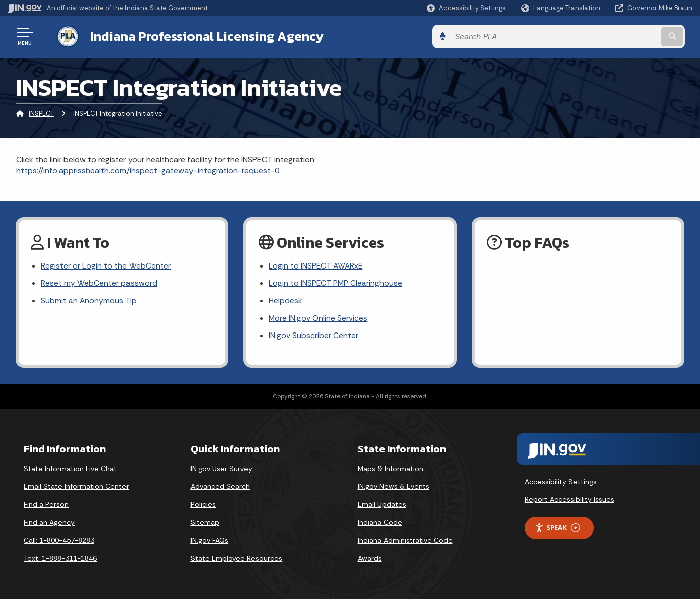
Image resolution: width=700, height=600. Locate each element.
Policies (203, 505)
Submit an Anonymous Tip (89, 301)
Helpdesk (285, 301)
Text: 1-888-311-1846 (60, 559)
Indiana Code (380, 523)
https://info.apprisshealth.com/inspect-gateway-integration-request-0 (148, 170)
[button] (466, 8)
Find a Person (46, 505)
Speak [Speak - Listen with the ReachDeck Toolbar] (557, 528)
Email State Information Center (76, 487)
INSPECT (41, 113)
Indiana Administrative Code (405, 541)
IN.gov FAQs (209, 541)
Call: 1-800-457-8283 (59, 541)
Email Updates (382, 505)
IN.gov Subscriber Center (313, 336)
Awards (370, 559)
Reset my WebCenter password (99, 283)
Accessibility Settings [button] (561, 482)
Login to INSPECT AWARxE (316, 265)
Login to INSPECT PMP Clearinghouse (336, 283)
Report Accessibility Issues (569, 500)
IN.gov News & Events (394, 487)
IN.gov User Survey (221, 469)
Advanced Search (220, 487)
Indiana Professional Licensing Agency (198, 36)
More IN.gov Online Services (319, 318)
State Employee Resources (236, 559)
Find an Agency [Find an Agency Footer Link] (49, 523)
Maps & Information (391, 469)
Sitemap (205, 523)
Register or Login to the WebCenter (106, 265)
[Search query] (614, 36)
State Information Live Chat (70, 469)
